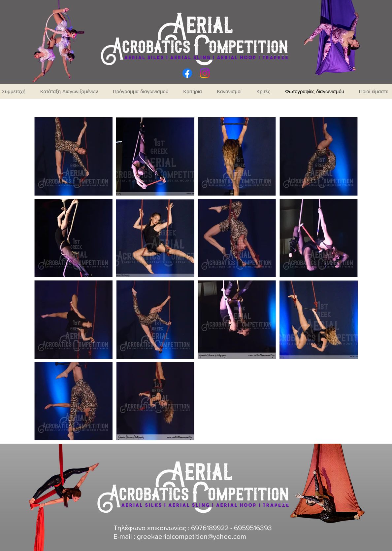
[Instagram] (205, 73)
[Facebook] (187, 73)
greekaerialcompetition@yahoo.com (192, 536)
